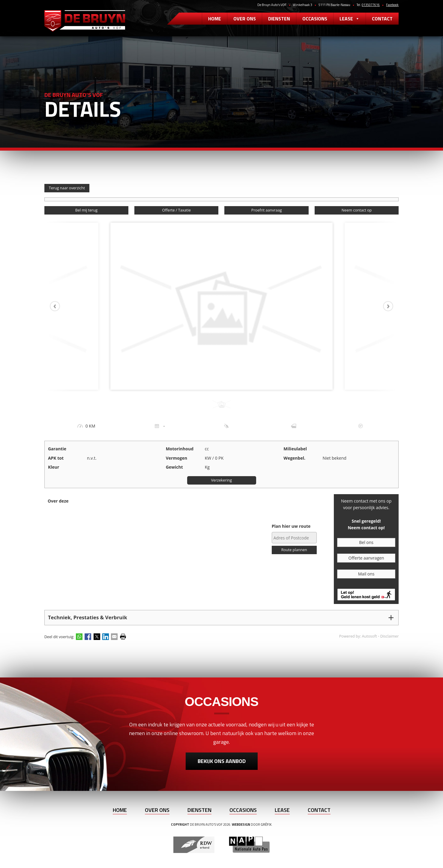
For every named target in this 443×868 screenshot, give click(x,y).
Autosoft (370, 636)
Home (215, 19)
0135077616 (371, 5)
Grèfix (266, 824)
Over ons (245, 19)
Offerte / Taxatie (177, 210)
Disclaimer (390, 636)
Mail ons (366, 574)
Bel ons (366, 542)
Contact (382, 19)
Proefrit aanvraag (267, 210)
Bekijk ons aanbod (222, 761)
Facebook (392, 5)
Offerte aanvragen (366, 558)
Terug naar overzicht (67, 188)
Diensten (279, 19)
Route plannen (294, 550)
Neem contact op (357, 210)
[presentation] (58, 306)
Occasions (315, 19)
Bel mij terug (86, 210)
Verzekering (222, 480)
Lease (350, 19)
